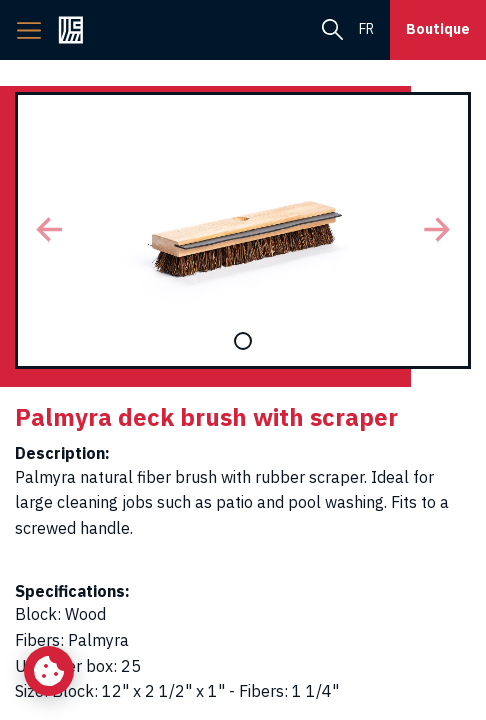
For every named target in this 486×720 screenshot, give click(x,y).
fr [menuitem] (366, 29)
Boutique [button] (438, 29)
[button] (49, 230)
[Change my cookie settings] (49, 671)
